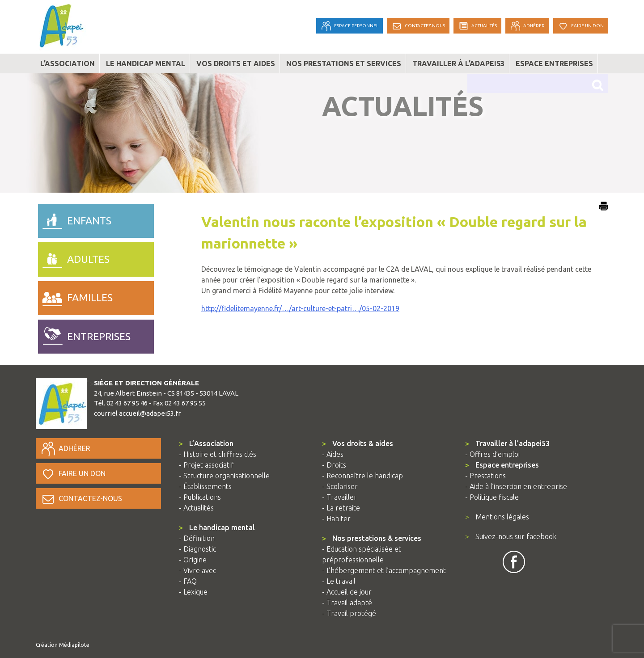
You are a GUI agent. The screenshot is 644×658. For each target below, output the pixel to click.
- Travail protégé (349, 613)
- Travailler (339, 497)
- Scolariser (340, 486)
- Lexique (193, 592)
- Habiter (336, 519)
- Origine (193, 560)
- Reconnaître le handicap (362, 476)
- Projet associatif (206, 465)
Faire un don (73, 473)
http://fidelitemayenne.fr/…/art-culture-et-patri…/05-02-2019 (300, 308)
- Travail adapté (347, 603)
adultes (74, 257)
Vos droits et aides (236, 63)
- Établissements (205, 486)
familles (75, 296)
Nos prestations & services (372, 538)
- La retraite (341, 508)
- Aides (333, 454)
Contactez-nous (81, 498)
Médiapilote (74, 645)
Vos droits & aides (358, 443)
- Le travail (339, 581)
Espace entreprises (554, 63)
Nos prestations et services (344, 63)
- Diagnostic (197, 549)
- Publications (200, 497)
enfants (75, 219)
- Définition (197, 538)
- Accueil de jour (347, 592)
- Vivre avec (197, 570)
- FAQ (188, 581)
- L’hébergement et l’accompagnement (384, 570)
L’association (68, 63)
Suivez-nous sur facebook (511, 536)
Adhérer (65, 448)
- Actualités (196, 508)
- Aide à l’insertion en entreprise (516, 486)
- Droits (334, 465)
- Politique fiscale (492, 497)
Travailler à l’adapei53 (458, 63)
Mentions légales (497, 517)
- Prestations (485, 476)
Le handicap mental (146, 63)
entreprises (84, 334)
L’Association (206, 443)
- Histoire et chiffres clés (218, 454)
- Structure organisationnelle (224, 476)
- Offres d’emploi (492, 454)
